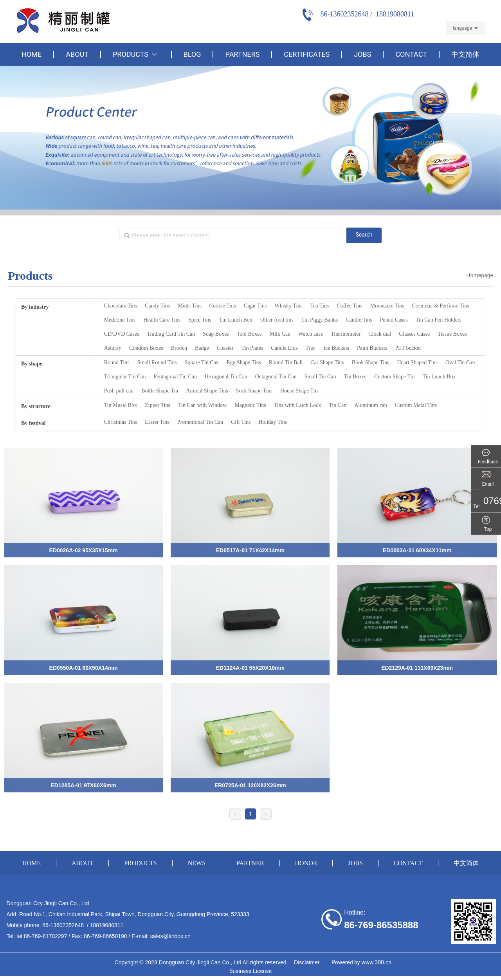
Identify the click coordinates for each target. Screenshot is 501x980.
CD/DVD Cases (122, 334)
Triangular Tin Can (125, 377)
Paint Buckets (372, 348)
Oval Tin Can (460, 363)
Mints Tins (189, 306)
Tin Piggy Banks (320, 320)
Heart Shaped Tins (417, 363)
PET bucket (408, 348)
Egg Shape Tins (244, 363)
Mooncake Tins (387, 306)
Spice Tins (200, 320)
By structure (36, 406)
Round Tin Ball (286, 363)
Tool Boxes (249, 334)
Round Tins (117, 363)
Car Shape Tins (327, 363)
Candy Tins (157, 306)
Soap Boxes (216, 334)
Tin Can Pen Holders (439, 320)
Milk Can (280, 334)
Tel (488, 507)
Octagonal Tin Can (276, 377)
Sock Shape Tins (254, 391)
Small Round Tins (157, 363)
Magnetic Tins (250, 405)
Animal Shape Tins (207, 391)
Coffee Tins (349, 306)
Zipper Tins (158, 405)
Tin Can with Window (202, 405)
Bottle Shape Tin (160, 391)
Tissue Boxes (452, 334)
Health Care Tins (162, 320)
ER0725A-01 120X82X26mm (250, 785)
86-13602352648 (63, 925)
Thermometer (346, 334)
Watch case (311, 334)
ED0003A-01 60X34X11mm (417, 550)
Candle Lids (284, 348)
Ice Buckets (336, 348)
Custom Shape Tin (394, 377)
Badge (202, 348)
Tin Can (338, 405)
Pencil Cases (394, 320)
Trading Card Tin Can (171, 334)
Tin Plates (252, 348)
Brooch (179, 348)
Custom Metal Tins (416, 405)
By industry (35, 307)
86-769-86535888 (381, 925)
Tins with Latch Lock (297, 405)
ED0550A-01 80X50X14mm (84, 668)
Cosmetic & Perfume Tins (441, 306)
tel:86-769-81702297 (42, 936)
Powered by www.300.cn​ (361, 962)
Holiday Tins (273, 422)
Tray (310, 348)
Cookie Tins (223, 306)
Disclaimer (306, 962)
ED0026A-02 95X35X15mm (84, 550)
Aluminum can (371, 405)
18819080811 (107, 925)
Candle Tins (359, 320)
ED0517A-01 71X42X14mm (250, 550)
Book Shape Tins (371, 363)
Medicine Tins (120, 320)
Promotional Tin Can (200, 422)
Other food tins (277, 320)
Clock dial (380, 334)
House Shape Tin (299, 391)
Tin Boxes (355, 377)
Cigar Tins (255, 306)
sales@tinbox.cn (170, 936)
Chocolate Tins (121, 306)
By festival (33, 423)
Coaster (225, 348)
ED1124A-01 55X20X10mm (250, 668)
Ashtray (113, 348)
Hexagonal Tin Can (226, 377)
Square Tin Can (202, 363)
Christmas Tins (121, 422)
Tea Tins (320, 306)
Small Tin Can (320, 377)
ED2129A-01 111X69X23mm (417, 668)
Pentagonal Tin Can (175, 377)
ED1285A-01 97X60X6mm (83, 785)
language (462, 28)
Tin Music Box (121, 405)
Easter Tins (157, 422)
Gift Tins (241, 422)
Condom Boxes (146, 348)
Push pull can (119, 391)
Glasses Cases (414, 334)
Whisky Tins (288, 306)
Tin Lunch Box (236, 320)
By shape (32, 364)
